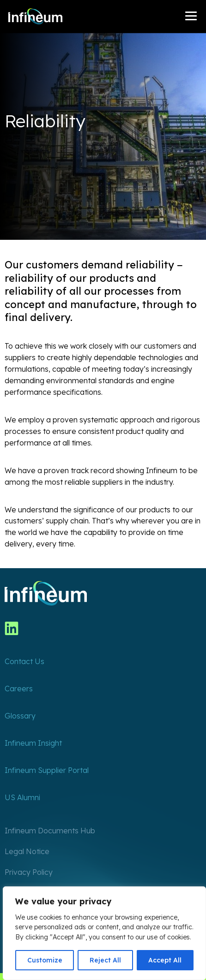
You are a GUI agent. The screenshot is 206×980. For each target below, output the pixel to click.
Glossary (20, 716)
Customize (45, 960)
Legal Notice (27, 851)
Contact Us (24, 661)
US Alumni (22, 797)
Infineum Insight (33, 743)
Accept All (165, 960)
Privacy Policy (29, 872)
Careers (19, 689)
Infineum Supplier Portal (47, 770)
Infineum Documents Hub (50, 831)
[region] (104, 933)
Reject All (105, 960)
